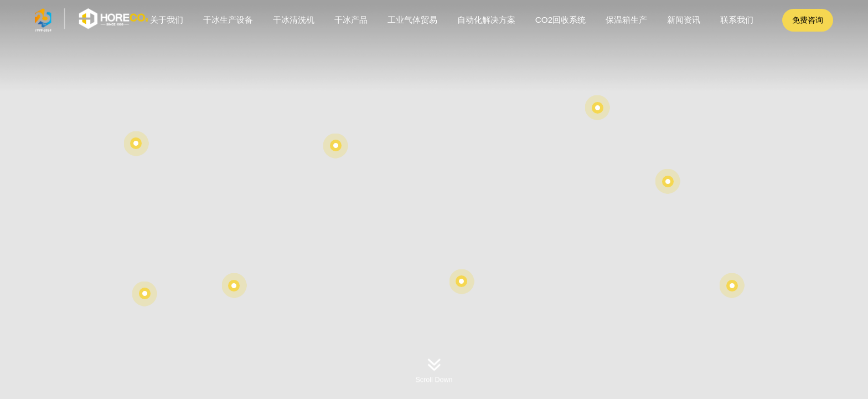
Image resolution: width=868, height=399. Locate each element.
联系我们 (737, 20)
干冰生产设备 (228, 20)
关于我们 (167, 20)
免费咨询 (808, 20)
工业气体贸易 (412, 20)
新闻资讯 (684, 20)
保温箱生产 (626, 20)
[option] (434, 199)
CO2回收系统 (560, 20)
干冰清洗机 (294, 20)
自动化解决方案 (486, 20)
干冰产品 (351, 20)
